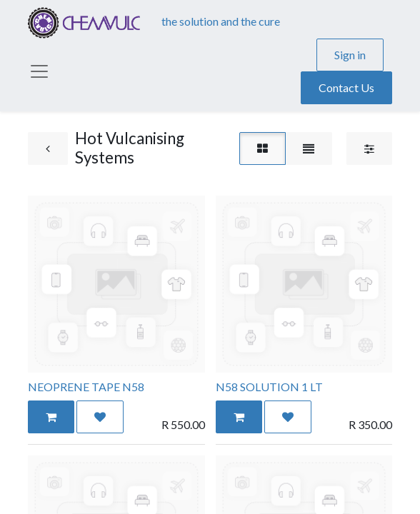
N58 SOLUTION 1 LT (269, 387)
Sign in (350, 55)
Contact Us (346, 87)
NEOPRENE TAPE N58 (86, 387)
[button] (51, 417)
